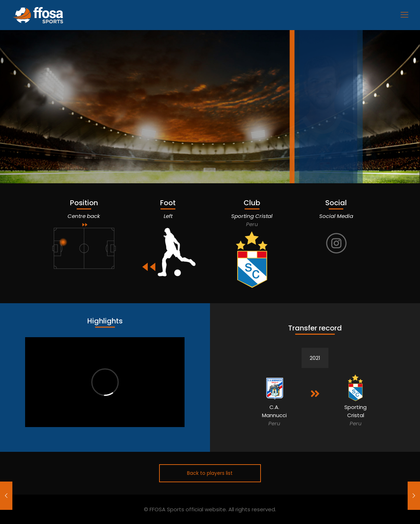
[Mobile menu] (404, 15)
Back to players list (210, 473)
